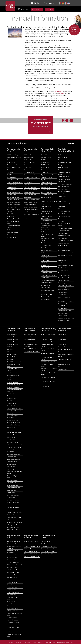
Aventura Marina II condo (65, 349)
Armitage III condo (29, 172)
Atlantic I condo (62, 337)
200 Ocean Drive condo (31, 155)
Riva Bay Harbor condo (31, 554)
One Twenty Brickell (13, 483)
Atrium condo (62, 344)
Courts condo (28, 182)
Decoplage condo (12, 177)
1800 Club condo (63, 157)
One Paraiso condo (64, 273)
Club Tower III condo (47, 342)
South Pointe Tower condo (31, 215)
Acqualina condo (12, 544)
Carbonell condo (12, 403)
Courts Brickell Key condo (14, 411)
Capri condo (10, 172)
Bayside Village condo (30, 335)
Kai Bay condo (45, 253)
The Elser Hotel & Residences (63, 305)
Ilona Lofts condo (29, 192)
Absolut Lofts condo (30, 162)
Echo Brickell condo (12, 420)
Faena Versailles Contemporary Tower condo (49, 231)
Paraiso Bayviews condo (65, 283)
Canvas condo (62, 196)
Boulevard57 (59, 92)
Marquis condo (62, 245)
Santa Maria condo (12, 485)
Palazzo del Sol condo (30, 349)
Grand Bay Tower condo (48, 362)
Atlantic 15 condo (12, 555)
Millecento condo (12, 462)
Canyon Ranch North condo (49, 201)
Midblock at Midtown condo (66, 253)
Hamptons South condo (65, 359)
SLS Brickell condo (12, 490)
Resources (27, 642)
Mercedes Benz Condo (13, 459)
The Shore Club (45, 299)
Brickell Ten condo (12, 398)
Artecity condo (11, 162)
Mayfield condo (11, 457)
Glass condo (28, 185)
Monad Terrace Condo (13, 202)
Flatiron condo (11, 427)
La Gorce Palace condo (48, 258)
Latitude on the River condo (15, 445)
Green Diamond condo (48, 248)
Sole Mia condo (62, 369)
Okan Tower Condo (64, 268)
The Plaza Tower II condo (14, 517)
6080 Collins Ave (46, 165)
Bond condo (10, 359)
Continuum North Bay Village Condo (47, 217)
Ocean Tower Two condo (48, 384)
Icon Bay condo (62, 238)
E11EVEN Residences (64, 211)
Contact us (50, 9)
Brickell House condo (13, 382)
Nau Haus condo (12, 207)
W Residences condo (13, 232)
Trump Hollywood (12, 618)
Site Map (49, 642)
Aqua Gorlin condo (46, 177)
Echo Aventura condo (64, 357)
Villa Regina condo (12, 525)
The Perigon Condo (47, 297)
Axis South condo (12, 354)
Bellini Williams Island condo (66, 354)
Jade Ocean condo (12, 570)
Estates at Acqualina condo (15, 565)
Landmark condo (63, 362)
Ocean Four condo (12, 582)
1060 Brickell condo (12, 342)
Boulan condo (11, 170)
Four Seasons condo (13, 430)
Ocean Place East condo (31, 207)
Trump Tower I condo (13, 625)
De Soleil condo (11, 175)
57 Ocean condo (46, 162)
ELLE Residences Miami (65, 216)
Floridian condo (11, 190)
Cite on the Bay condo (64, 204)
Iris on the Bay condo (47, 250)
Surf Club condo (46, 288)
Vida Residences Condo (65, 311)
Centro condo (62, 201)
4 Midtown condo (63, 167)
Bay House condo (63, 189)
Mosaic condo (45, 268)
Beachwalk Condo (12, 557)
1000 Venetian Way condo (14, 155)
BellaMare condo (63, 352)
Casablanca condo (46, 211)
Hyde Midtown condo (64, 236)
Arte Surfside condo (47, 185)
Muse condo (11, 580)
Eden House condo (46, 221)
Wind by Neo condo (64, 321)
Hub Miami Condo (63, 233)
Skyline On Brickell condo (14, 488)
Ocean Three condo (13, 587)
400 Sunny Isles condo (13, 541)
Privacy (34, 642)
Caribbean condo (46, 209)
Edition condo (45, 223)
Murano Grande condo (31, 202)
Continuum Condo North (31, 175)
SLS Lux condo (11, 493)
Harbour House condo (30, 544)
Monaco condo (45, 265)
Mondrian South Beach (13, 205)
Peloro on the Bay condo (48, 275)
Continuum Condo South (31, 177)
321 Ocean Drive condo (31, 160)
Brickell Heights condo (13, 375)
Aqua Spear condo (46, 182)
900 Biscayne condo (64, 177)
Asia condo (10, 349)
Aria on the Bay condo (64, 179)
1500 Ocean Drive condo (14, 157)
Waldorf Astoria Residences (66, 318)
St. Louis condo (11, 498)
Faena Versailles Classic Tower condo (48, 227)
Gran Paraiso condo (64, 231)
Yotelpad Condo (63, 323)
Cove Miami (61, 206)
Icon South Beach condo (31, 190)
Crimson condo (62, 209)
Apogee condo (28, 167)
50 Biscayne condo (63, 170)
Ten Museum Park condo (65, 301)
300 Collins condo (29, 157)
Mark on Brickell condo (13, 454)
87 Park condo (45, 170)
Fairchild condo (45, 541)
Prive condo (61, 367)
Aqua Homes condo (47, 180)
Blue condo (61, 194)
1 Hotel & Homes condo (48, 155)
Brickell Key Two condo (13, 387)
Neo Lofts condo (12, 467)
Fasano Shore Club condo (14, 182)
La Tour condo (45, 260)
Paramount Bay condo (64, 285)
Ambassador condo (30, 165)
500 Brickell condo (12, 347)
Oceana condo (45, 386)
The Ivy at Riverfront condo (15, 512)
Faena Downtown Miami (65, 228)
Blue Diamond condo (47, 195)
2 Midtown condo (63, 160)
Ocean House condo (30, 205)
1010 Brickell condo (12, 337)
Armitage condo (28, 170)
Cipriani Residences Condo (15, 408)
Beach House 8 (45, 190)
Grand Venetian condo (13, 192)
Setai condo (10, 216)
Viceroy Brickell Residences (15, 522)
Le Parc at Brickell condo (14, 447)
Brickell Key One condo (13, 385)
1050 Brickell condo (12, 339)
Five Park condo (11, 185)
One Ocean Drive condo (31, 210)
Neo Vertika (10, 469)
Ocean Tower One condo (48, 381)
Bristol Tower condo (13, 401)
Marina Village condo (30, 339)
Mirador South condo (13, 200)
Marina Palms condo (64, 364)
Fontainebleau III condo (48, 243)
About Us (11, 642)
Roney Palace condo (13, 214)
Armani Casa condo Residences (13, 552)
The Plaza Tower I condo (14, 515)
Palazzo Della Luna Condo (31, 351)
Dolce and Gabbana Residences (13, 417)
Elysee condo (62, 219)
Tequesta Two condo (13, 510)
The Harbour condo (47, 294)
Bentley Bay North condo (14, 165)
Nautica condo (45, 270)
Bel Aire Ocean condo (47, 192)
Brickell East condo (12, 373)
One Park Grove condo (48, 551)
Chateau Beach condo (13, 562)
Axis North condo (12, 352)
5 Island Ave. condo (12, 160)
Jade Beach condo (12, 567)
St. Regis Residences (13, 500)
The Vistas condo (12, 230)
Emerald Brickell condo (13, 425)
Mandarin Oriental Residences (12, 451)
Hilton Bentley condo (30, 187)
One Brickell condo (12, 480)
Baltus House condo (64, 186)
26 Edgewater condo (64, 165)
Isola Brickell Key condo (14, 440)
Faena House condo (13, 180)
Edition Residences (63, 214)
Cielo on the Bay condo (48, 214)
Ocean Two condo (12, 590)
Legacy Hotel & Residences (66, 240)
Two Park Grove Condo (48, 554)
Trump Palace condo (13, 620)
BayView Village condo (30, 337)
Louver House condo (30, 195)
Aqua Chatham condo (47, 175)
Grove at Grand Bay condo (49, 546)
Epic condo (61, 221)
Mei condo (44, 263)
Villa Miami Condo (63, 313)
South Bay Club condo (13, 219)
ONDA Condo (28, 549)
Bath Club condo (46, 187)
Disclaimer (41, 642)
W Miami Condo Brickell (14, 530)
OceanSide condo (29, 342)
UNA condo (10, 520)
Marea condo (28, 197)
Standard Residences (13, 503)
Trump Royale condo (13, 623)
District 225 (10, 413)
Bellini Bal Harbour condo (31, 541)
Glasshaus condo (46, 544)
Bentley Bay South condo (14, 167)
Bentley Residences (13, 560)
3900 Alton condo (46, 157)
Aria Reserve (62, 182)
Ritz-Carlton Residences (48, 280)
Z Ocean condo (11, 237)
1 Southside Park (12, 335)
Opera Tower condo (64, 278)
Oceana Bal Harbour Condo (32, 546)
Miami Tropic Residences (65, 250)
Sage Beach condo (12, 608)
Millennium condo (12, 577)
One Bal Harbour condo (31, 551)
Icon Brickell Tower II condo (15, 435)
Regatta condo (45, 278)
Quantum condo (63, 294)
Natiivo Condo (62, 260)
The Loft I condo (63, 308)
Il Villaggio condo (12, 195)
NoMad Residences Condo (66, 265)
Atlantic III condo (63, 342)
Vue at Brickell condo (13, 527)
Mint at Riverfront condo (65, 255)
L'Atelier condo (45, 255)
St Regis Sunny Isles (13, 611)
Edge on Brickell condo (13, 422)
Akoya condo (45, 172)
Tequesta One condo (13, 505)
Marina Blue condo (63, 243)
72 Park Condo (45, 167)
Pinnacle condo (11, 595)
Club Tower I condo (46, 337)
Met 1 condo (62, 248)
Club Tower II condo (47, 339)
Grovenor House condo (48, 549)
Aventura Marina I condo (65, 347)
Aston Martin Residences (65, 184)
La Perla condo (11, 575)
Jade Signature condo (13, 572)
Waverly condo (11, 235)
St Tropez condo (46, 285)
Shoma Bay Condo (46, 283)
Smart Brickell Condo (13, 495)
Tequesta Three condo (13, 507)
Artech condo (62, 335)
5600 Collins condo (46, 160)
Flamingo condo (11, 187)
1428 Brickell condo (12, 344)
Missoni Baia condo (64, 258)
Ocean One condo (12, 585)
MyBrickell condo (12, 464)
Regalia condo (11, 601)
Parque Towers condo (13, 592)
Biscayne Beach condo (65, 191)
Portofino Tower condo (31, 212)
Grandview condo (46, 245)
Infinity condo (11, 437)
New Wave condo (63, 263)
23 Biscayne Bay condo (65, 162)
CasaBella (61, 199)
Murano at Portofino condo (32, 200)
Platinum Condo (63, 292)
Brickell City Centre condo (14, 362)
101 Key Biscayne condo (48, 335)
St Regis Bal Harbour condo (32, 556)
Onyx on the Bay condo (65, 275)
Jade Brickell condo (12, 442)
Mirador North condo (13, 197)
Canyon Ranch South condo (49, 204)
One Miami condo (63, 270)
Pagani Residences (47, 273)
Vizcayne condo (63, 316)
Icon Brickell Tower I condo (14, 432)
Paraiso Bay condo (63, 280)
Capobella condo (46, 206)
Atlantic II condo (63, 339)
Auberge (62, 93)
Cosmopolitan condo (30, 180)
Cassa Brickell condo (13, 406)
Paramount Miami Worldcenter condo (64, 289)
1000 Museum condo (64, 155)
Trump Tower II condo (13, 627)
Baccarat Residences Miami (15, 357)
